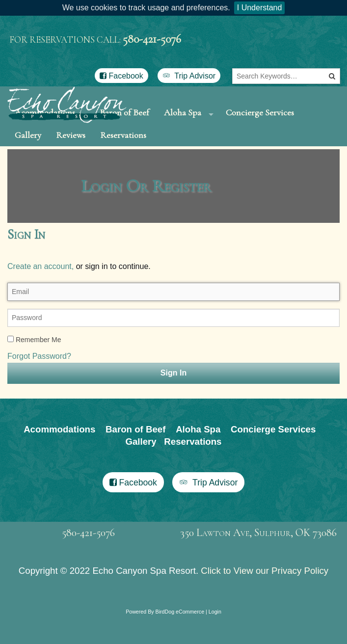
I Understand (260, 8)
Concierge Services (260, 119)
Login (215, 640)
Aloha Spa (183, 119)
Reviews (71, 156)
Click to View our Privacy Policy (265, 599)
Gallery (28, 156)
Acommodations (59, 457)
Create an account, (40, 295)
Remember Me (34, 368)
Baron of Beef (135, 457)
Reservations (123, 156)
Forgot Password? (39, 385)
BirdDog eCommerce (180, 640)
